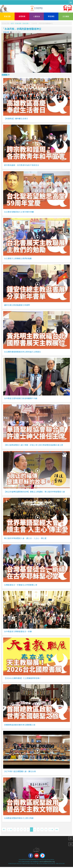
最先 (4, 829)
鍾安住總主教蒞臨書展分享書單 (17, 305)
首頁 (12, 23)
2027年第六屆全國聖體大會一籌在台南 (20, 771)
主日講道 (66, 16)
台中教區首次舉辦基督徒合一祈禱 (18, 631)
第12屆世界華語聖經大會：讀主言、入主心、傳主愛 (25, 538)
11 (46, 829)
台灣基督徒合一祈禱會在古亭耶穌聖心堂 (21, 585)
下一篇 (51, 829)
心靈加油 (37, 16)
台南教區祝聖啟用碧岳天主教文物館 (19, 818)
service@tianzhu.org (47, 861)
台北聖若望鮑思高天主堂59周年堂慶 (19, 212)
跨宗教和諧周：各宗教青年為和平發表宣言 (22, 165)
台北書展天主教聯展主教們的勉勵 (18, 258)
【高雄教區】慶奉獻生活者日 (16, 118)
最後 (57, 829)
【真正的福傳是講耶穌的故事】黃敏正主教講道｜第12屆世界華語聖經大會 (34, 492)
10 (42, 829)
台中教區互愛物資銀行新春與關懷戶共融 (21, 398)
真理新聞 (22, 16)
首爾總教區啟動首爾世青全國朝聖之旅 (20, 725)
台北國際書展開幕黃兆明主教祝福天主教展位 (22, 352)
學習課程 (51, 16)
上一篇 (10, 829)
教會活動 (7, 16)
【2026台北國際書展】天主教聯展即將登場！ (23, 678)
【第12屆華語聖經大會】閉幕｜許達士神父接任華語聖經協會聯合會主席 (34, 445)
